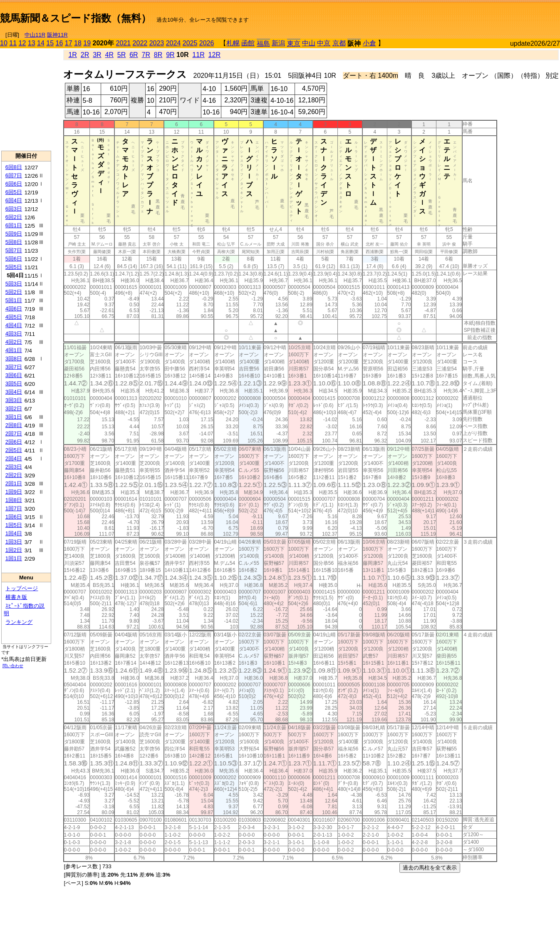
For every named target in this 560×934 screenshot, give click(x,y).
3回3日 (14, 400)
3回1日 (14, 417)
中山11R (35, 35)
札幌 (233, 43)
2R (85, 55)
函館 (248, 43)
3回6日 (14, 375)
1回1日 (14, 558)
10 (4, 43)
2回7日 (14, 433)
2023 (157, 43)
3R (97, 55)
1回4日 (14, 533)
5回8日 (14, 242)
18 (78, 43)
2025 (190, 43)
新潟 (278, 43)
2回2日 (14, 475)
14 (41, 43)
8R (158, 55)
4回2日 (14, 342)
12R (214, 55)
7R (146, 55)
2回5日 (14, 450)
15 (50, 43)
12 (22, 43)
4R (109, 55)
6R (134, 55)
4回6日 (14, 309)
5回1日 (14, 300)
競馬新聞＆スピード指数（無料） (76, 18)
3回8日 (14, 359)
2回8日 (14, 425)
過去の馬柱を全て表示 (430, 868)
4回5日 (14, 317)
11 (13, 43)
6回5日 (14, 192)
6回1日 (14, 225)
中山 (309, 43)
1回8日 (14, 500)
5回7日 (14, 250)
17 (69, 43)
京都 (339, 43)
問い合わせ (13, 666)
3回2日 (14, 409)
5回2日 (14, 292)
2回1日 (14, 483)
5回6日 (14, 259)
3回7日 (14, 367)
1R (72, 55)
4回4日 (14, 325)
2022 (140, 43)
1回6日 (14, 517)
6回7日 (14, 175)
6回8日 (14, 167)
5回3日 (14, 284)
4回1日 (14, 350)
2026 (207, 43)
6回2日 (14, 217)
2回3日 (14, 467)
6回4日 (14, 200)
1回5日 (14, 525)
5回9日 (14, 234)
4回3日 (14, 334)
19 (87, 43)
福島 (263, 43)
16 (59, 43)
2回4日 (14, 458)
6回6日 (14, 184)
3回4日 (14, 392)
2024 (173, 43)
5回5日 (14, 267)
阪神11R (57, 35)
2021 (124, 43)
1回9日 (14, 492)
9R (170, 55)
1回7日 (14, 508)
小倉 (369, 43)
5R (121, 55)
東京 (294, 43)
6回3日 (14, 209)
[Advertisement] (463, 15)
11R (198, 55)
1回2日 (14, 550)
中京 (324, 43)
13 (32, 43)
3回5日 (14, 384)
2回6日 (14, 442)
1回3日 (14, 542)
